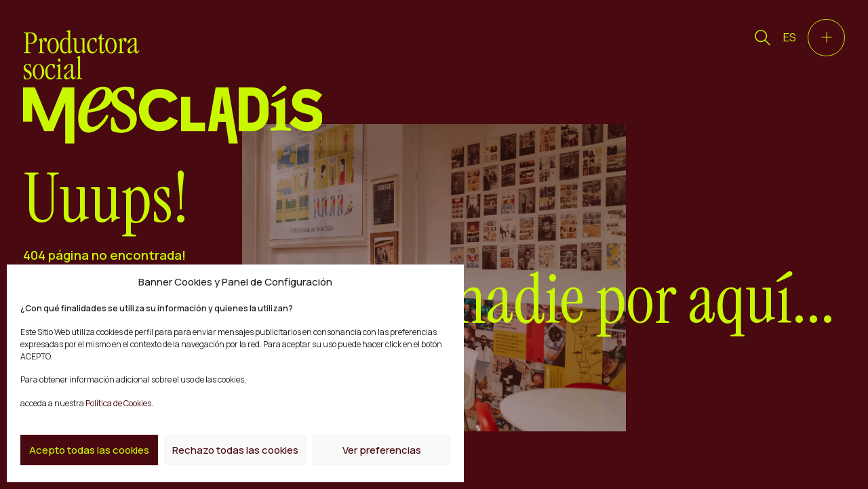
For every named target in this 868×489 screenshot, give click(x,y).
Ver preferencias (382, 450)
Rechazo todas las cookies (235, 450)
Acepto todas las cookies (89, 450)
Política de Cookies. (119, 403)
